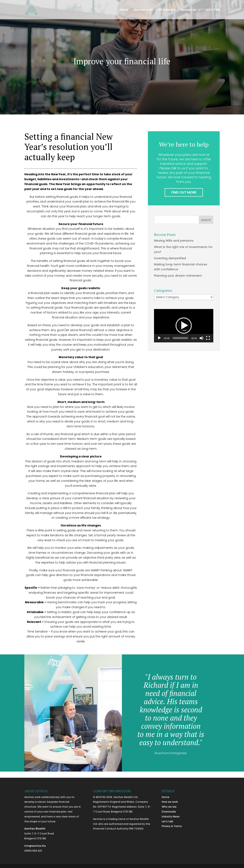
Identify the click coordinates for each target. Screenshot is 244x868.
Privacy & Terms (172, 826)
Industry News (171, 817)
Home (124, 10)
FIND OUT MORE (184, 192)
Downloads (169, 812)
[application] (184, 326)
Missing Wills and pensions (174, 241)
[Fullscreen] (208, 338)
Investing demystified (170, 258)
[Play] (159, 338)
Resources (188, 10)
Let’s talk (167, 821)
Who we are (167, 10)
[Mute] (201, 338)
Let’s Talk (213, 10)
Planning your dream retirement (178, 276)
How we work (143, 10)
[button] (184, 326)
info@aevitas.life (35, 846)
